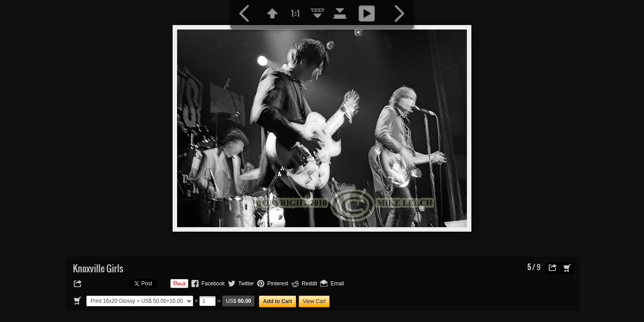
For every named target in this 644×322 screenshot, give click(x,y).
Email (337, 284)
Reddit (309, 284)
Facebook (213, 284)
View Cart (314, 301)
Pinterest (278, 284)
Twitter (246, 284)
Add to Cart (278, 301)
